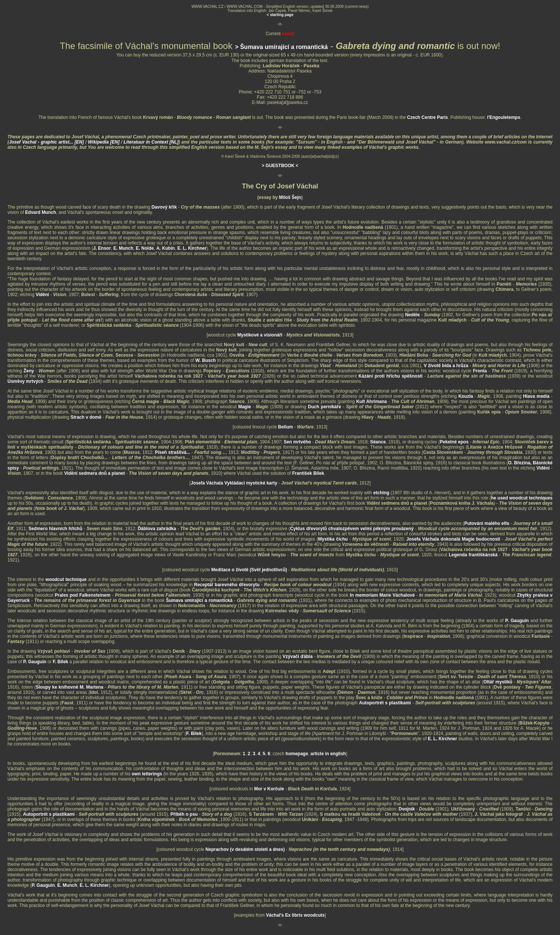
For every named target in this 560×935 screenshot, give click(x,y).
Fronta (480, 371)
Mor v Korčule (269, 789)
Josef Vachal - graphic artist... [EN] (47, 142)
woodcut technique (66, 579)
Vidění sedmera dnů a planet (95, 473)
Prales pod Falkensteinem (83, 595)
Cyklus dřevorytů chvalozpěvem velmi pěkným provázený (352, 529)
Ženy (29, 371)
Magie (245, 407)
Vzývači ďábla (298, 656)
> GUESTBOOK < (280, 166)
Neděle (412, 315)
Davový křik (164, 207)
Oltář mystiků (498, 682)
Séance (378, 442)
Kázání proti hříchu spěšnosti (391, 376)
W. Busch (206, 360)
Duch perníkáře (324, 407)
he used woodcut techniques (522, 498)
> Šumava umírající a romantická (281, 47)
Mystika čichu (333, 539)
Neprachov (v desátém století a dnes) (245, 849)
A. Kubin (165, 248)
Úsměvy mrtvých (25, 381)
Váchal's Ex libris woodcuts (296, 915)
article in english (328, 754)
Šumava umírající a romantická (199, 600)
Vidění (42, 295)
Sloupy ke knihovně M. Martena (70, 687)
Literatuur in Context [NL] (151, 142)
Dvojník (407, 809)
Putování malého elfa (487, 523)
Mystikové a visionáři (260, 335)
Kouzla (466, 396)
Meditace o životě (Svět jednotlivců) (249, 570)
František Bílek (308, 473)
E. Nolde (145, 248)
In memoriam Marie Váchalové (382, 595)
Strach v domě (86, 417)
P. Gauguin (517, 621)
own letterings (148, 774)
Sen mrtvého (298, 442)
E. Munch (123, 248)
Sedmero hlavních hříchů (55, 529)
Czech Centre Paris (428, 117)
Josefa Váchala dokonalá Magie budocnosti (453, 539)
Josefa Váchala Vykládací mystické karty (234, 483)
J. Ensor (102, 248)
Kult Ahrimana (371, 402)
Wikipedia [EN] (104, 142)
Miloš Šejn (290, 197)
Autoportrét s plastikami (385, 703)
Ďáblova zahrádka (157, 529)
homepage (297, 754)
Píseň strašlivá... (173, 452)
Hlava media (536, 396)
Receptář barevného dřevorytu (227, 585)
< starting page (280, 15)
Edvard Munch (41, 212)
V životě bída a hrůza (446, 366)
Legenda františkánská (473, 555)
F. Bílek (60, 662)
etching (381, 493)
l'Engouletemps (504, 117)
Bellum (285, 427)
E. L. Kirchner (192, 248)
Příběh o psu (184, 814)
